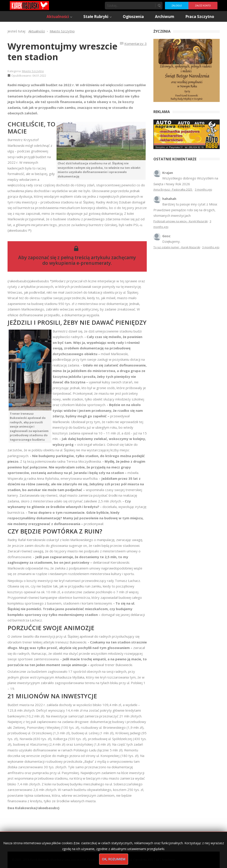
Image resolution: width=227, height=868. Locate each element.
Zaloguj (177, 6)
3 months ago (204, 190)
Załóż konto (203, 6)
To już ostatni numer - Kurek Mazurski (177, 247)
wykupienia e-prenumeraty (80, 263)
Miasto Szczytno (33, 71)
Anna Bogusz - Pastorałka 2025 (173, 190)
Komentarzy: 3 (136, 44)
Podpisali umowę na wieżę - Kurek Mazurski (181, 221)
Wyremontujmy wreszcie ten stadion (63, 51)
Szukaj (159, 6)
